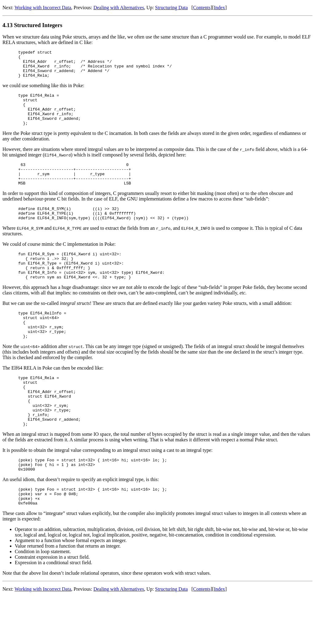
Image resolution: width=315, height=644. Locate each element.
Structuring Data (171, 8)
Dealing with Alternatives (119, 8)
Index (219, 8)
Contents (202, 8)
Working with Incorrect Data (43, 8)
